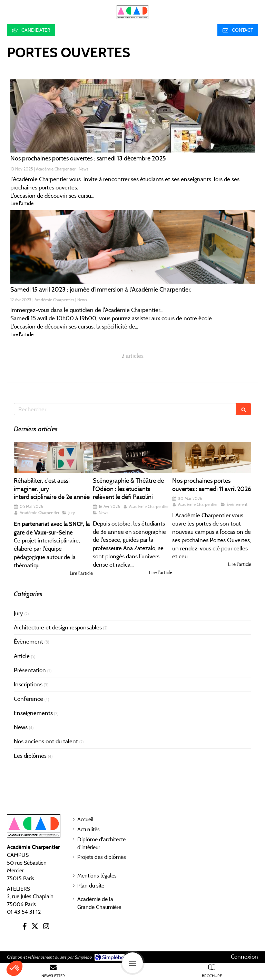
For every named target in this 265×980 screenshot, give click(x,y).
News (21, 727)
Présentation (30, 670)
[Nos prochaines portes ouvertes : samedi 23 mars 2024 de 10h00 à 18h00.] (132, 116)
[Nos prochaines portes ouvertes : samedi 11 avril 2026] (212, 458)
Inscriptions (28, 684)
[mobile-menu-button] (132, 963)
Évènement (28, 641)
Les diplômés (30, 756)
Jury (18, 613)
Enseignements (33, 713)
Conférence (28, 699)
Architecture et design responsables (58, 627)
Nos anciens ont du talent (46, 741)
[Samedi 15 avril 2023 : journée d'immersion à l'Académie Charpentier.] (132, 247)
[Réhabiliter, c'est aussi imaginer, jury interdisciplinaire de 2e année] (53, 458)
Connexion (244, 957)
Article (22, 656)
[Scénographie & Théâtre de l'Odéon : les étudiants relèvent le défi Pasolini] (132, 458)
